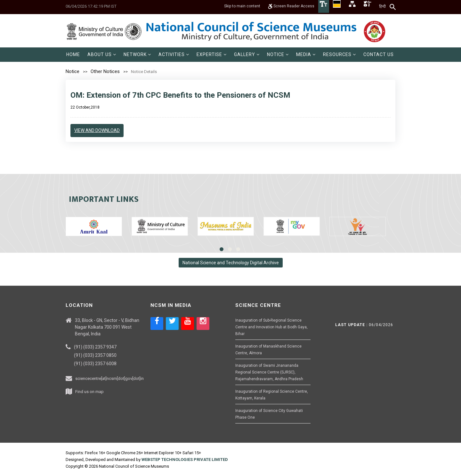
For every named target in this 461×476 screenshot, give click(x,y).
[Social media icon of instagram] (203, 324)
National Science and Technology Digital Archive (231, 263)
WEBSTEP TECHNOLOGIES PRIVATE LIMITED (185, 460)
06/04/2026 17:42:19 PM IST (91, 6)
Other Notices (105, 71)
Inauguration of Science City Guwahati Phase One (269, 414)
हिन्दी (382, 6)
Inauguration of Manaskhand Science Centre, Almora (268, 350)
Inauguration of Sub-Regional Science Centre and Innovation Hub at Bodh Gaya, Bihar (271, 327)
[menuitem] (73, 55)
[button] (102, 55)
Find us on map (89, 392)
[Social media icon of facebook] (157, 324)
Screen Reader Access (291, 6)
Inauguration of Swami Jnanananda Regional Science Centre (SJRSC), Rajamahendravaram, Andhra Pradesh (269, 372)
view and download (97, 130)
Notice (73, 71)
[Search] (393, 7)
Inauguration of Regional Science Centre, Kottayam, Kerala (272, 395)
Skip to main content (242, 6)
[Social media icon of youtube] (188, 324)
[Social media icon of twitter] (172, 324)
